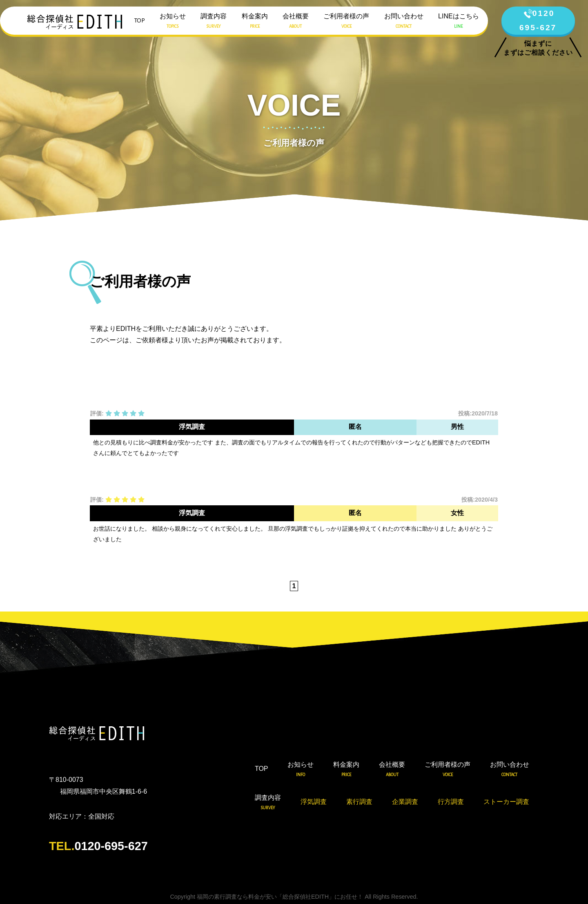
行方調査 (451, 802)
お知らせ (173, 22)
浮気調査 (314, 802)
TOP (139, 20)
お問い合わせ (404, 22)
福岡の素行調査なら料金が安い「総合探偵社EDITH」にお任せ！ (280, 897)
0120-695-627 (98, 846)
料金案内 (255, 22)
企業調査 (405, 802)
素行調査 (359, 802)
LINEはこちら (459, 22)
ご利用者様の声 (346, 22)
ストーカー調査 (506, 802)
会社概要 (296, 22)
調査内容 (214, 22)
